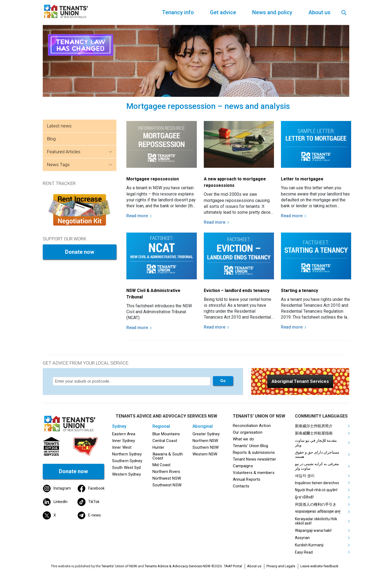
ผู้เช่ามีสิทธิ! (304, 497)
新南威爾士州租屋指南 (314, 433)
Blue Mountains (166, 434)
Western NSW (205, 454)
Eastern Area (124, 434)
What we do (243, 439)
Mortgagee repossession (153, 179)
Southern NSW (206, 447)
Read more (137, 216)
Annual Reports (247, 479)
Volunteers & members (254, 473)
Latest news (59, 126)
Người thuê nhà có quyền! (316, 490)
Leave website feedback (319, 566)
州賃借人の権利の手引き (316, 504)
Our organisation (248, 432)
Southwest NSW (167, 485)
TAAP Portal (233, 566)
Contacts (241, 486)
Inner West (122, 447)
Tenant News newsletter (254, 459)
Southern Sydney (127, 461)
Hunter (158, 447)
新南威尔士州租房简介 (314, 426)
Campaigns (243, 466)
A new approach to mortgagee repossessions (235, 182)
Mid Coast (162, 465)
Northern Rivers (166, 472)
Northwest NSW (167, 478)
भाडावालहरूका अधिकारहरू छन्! (318, 512)
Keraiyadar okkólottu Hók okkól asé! (316, 521)
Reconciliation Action (252, 426)
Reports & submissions (254, 452)
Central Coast (165, 441)
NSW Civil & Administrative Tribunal (153, 294)
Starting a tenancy (300, 290)
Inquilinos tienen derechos (317, 483)
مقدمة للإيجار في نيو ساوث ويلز (316, 443)
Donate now (80, 252)
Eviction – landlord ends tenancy (237, 290)
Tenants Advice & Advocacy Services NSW (178, 566)
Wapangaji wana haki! (313, 530)
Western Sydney (126, 474)
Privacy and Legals (281, 566)
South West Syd (126, 468)
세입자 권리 (305, 476)
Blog (51, 139)
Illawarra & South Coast (168, 456)
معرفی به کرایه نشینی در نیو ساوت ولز (317, 466)
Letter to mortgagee (302, 179)
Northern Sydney (127, 454)
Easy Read (304, 552)
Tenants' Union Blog (251, 446)
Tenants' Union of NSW (119, 566)
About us (254, 566)
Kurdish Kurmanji (309, 545)
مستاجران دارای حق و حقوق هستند (317, 455)
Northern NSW (205, 441)
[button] (300, 381)
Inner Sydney (124, 441)
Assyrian (302, 538)
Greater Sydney (206, 434)
